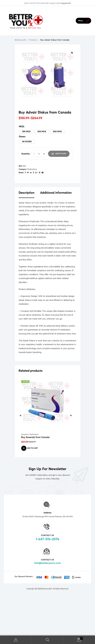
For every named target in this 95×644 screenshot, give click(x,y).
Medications (32, 169)
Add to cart (61, 154)
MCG (21, 127)
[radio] (26, 132)
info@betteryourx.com (47, 563)
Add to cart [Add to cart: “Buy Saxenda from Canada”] (32, 448)
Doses (22, 137)
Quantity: (26, 154)
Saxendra (25, 434)
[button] (72, 53)
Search (47, 640)
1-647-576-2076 (47, 539)
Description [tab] (26, 193)
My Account (16, 640)
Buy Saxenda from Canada (35, 437)
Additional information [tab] (56, 193)
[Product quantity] (39, 154)
